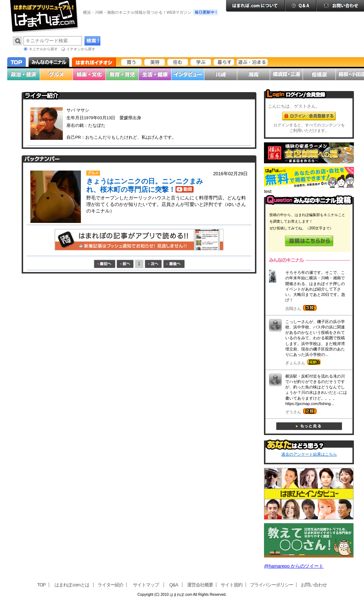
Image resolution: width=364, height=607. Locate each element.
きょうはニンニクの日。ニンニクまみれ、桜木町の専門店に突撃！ (145, 185)
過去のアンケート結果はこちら (309, 454)
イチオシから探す (81, 49)
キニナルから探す (43, 49)
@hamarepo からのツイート (294, 566)
